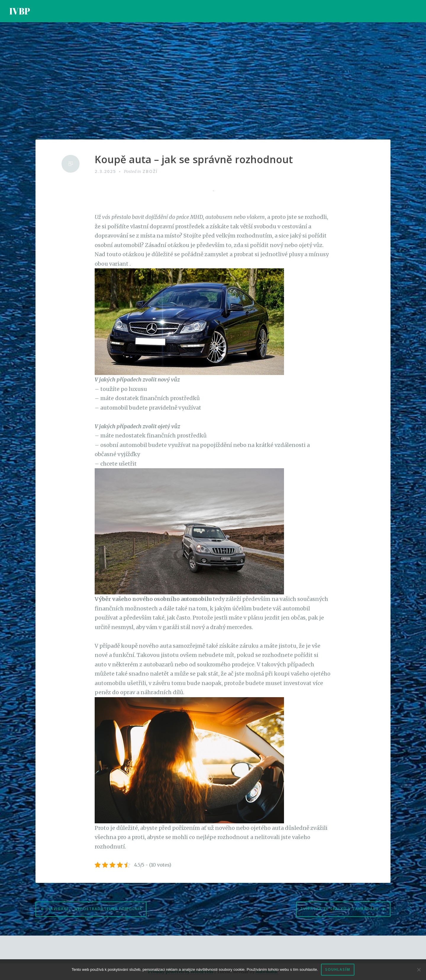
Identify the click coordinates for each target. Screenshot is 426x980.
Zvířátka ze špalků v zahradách (339, 909)
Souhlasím (338, 969)
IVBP (20, 11)
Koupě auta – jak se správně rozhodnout (194, 159)
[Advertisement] (213, 81)
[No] (419, 970)
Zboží (150, 171)
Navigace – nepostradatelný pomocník (95, 909)
